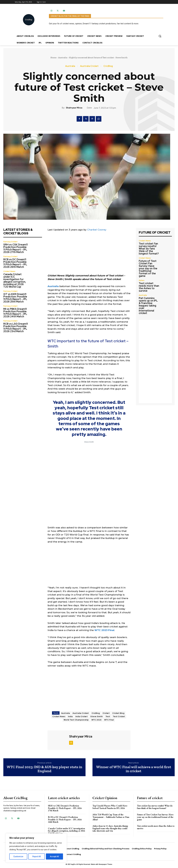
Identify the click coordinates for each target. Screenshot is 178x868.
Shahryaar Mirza (74, 108)
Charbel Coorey (97, 230)
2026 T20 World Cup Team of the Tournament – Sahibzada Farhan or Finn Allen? (111, 817)
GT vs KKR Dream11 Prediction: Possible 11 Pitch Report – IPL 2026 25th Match (15, 298)
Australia (63, 58)
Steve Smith (97, 716)
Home (53, 58)
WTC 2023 (97, 720)
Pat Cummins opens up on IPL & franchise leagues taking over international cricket (148, 306)
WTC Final (109, 720)
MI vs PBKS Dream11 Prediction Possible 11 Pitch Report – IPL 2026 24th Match (15, 313)
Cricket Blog (118, 713)
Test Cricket (119, 716)
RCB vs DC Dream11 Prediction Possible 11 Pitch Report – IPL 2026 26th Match (15, 263)
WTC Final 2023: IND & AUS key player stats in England (44, 769)
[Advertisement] (89, 254)
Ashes (142, 280)
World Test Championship (76, 720)
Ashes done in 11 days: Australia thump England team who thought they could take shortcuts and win (110, 828)
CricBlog (108, 66)
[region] (36, 848)
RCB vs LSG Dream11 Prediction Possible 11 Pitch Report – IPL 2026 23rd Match (16, 327)
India (70, 716)
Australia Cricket (89, 66)
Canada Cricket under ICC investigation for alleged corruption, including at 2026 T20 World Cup (15, 280)
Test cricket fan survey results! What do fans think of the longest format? (149, 249)
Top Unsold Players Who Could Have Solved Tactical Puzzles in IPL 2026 (110, 807)
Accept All (54, 856)
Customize (18, 856)
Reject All (37, 856)
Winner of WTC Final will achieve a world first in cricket (134, 769)
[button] (160, 36)
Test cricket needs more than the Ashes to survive (149, 287)
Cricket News (9, 271)
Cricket (106, 713)
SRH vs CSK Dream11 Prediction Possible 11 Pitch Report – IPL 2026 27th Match (16, 248)
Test (108, 716)
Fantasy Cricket (10, 242)
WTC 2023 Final (104, 630)
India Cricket (82, 716)
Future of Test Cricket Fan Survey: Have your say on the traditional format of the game (148, 268)
